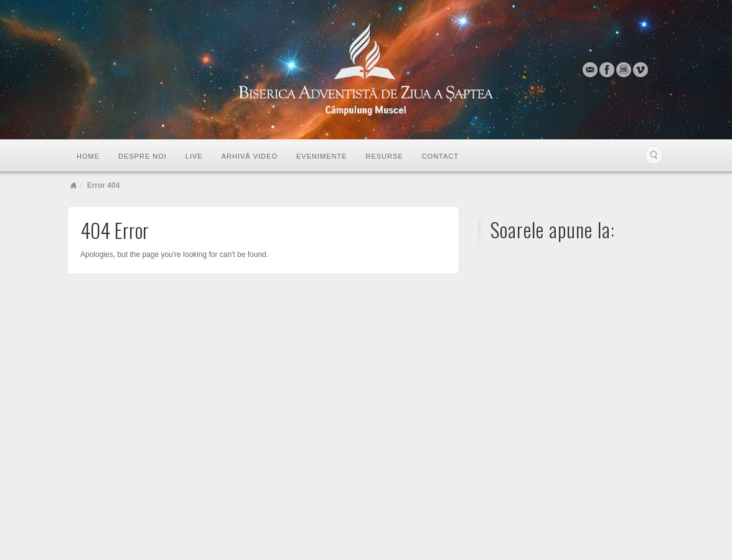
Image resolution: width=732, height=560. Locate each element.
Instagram (624, 70)
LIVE (194, 156)
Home (88, 156)
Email (590, 70)
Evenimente (322, 156)
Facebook (607, 70)
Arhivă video (250, 156)
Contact (440, 156)
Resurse (384, 156)
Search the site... (654, 155)
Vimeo (641, 70)
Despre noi (143, 156)
